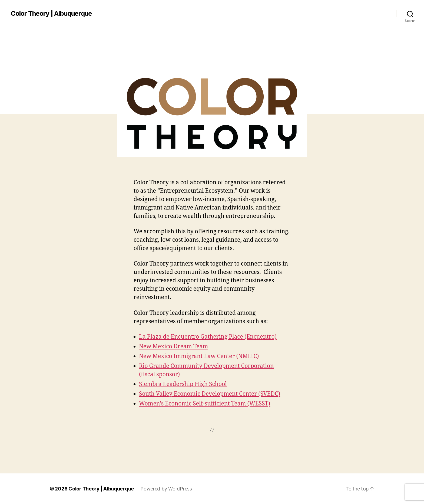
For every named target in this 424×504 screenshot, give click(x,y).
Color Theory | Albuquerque (51, 14)
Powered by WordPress (166, 489)
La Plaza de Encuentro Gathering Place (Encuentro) (208, 337)
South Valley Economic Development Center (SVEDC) (210, 394)
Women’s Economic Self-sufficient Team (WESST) (205, 404)
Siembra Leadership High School (183, 384)
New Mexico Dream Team (173, 347)
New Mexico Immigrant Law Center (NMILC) (199, 356)
